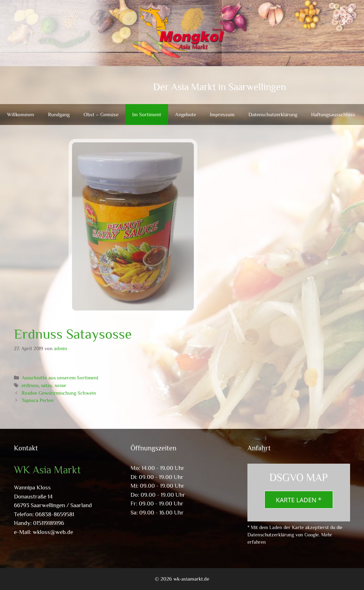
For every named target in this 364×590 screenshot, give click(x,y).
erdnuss (30, 385)
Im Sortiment (147, 114)
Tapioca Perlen (38, 400)
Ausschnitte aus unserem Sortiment (60, 378)
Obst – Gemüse (101, 114)
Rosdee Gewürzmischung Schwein (59, 393)
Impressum (222, 114)
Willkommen (21, 114)
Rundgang (59, 114)
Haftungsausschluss (333, 114)
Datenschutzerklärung (273, 114)
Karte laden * (299, 500)
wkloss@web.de (53, 532)
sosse (60, 385)
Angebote (185, 114)
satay (47, 385)
